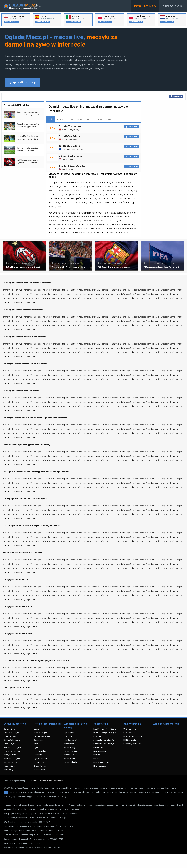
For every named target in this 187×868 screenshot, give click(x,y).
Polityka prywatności (55, 781)
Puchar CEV (98, 747)
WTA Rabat (65, 139)
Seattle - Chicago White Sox (72, 166)
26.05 (109, 119)
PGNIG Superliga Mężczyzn (105, 733)
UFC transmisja (130, 729)
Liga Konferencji (70, 740)
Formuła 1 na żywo (12, 733)
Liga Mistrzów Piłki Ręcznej (105, 729)
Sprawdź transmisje (22, 82)
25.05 (99, 119)
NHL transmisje (100, 766)
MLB (62, 159)
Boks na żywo (9, 729)
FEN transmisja (130, 740)
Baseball (70, 159)
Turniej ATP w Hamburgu (71, 126)
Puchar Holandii (70, 762)
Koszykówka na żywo (13, 740)
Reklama (42, 781)
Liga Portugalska (41, 758)
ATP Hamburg (66, 129)
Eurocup (97, 758)
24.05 (90, 119)
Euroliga (97, 755)
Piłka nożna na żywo (12, 747)
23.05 (80, 119)
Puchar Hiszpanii (71, 751)
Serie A (37, 744)
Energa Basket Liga (101, 762)
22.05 (70, 119)
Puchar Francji (69, 747)
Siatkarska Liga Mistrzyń (104, 744)
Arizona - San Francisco (71, 156)
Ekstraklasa (39, 729)
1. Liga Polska (40, 762)
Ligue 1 (37, 747)
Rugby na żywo (10, 755)
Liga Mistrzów (70, 733)
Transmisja (132, 127)
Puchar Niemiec (70, 755)
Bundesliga (38, 740)
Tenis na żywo (10, 766)
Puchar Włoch (69, 758)
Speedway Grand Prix (132, 744)
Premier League (40, 733)
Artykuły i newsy (172, 6)
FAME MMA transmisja (133, 736)
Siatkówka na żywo (12, 758)
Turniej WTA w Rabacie (70, 136)
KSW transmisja (130, 733)
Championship (40, 751)
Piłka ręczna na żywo (12, 751)
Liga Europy (65, 149)
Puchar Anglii (69, 744)
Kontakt (34, 781)
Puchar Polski (39, 770)
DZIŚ (50, 119)
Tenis (76, 129)
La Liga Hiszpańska (42, 736)
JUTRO (60, 119)
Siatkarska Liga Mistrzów (104, 740)
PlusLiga (97, 736)
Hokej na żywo (10, 736)
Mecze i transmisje (145, 6)
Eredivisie (38, 755)
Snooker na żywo (11, 762)
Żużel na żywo (10, 770)
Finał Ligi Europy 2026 (69, 146)
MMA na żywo (10, 744)
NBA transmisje (100, 751)
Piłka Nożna (77, 149)
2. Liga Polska (40, 766)
